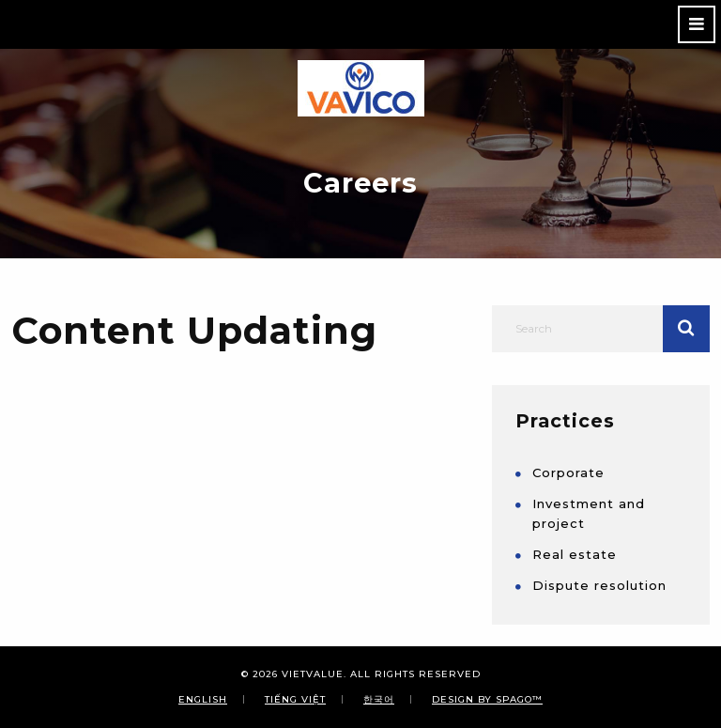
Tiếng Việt (295, 699)
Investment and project (589, 513)
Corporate (568, 472)
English (203, 699)
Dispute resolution (599, 585)
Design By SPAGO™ (487, 699)
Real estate (575, 554)
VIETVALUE (313, 674)
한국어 (379, 699)
